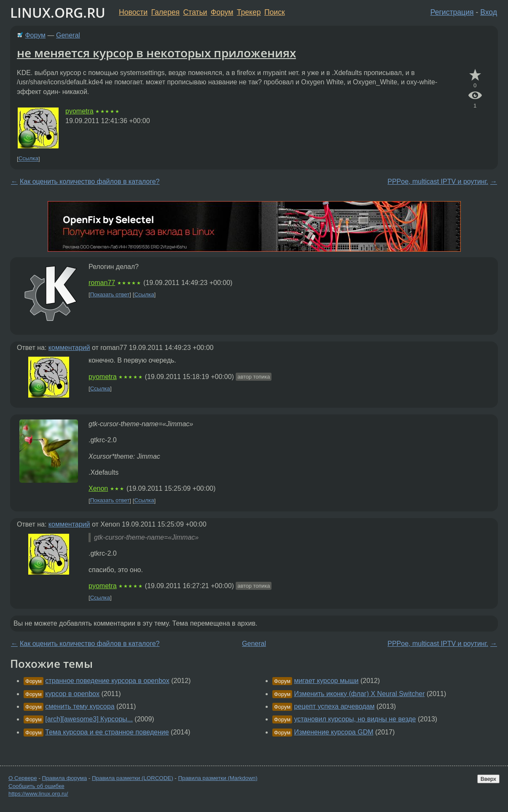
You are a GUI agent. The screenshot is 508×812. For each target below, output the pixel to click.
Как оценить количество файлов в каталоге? (90, 181)
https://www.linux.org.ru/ (38, 794)
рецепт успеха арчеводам (334, 706)
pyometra (79, 111)
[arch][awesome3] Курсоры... (89, 719)
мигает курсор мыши (326, 681)
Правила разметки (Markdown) (218, 778)
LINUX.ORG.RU (58, 12)
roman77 (102, 283)
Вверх (488, 779)
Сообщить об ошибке (36, 786)
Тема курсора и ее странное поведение (107, 732)
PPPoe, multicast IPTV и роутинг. (438, 181)
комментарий (69, 348)
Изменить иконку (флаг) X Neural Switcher (359, 694)
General (68, 35)
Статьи (195, 12)
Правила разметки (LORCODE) (133, 778)
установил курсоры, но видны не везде (355, 719)
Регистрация (452, 12)
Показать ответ (110, 294)
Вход (489, 12)
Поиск (275, 12)
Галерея (165, 12)
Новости (133, 12)
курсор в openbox (72, 694)
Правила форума (65, 778)
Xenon (98, 488)
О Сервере (23, 778)
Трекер (249, 12)
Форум (222, 12)
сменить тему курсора (80, 706)
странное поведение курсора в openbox (107, 681)
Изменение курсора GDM (333, 732)
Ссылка (28, 159)
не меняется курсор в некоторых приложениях (156, 53)
